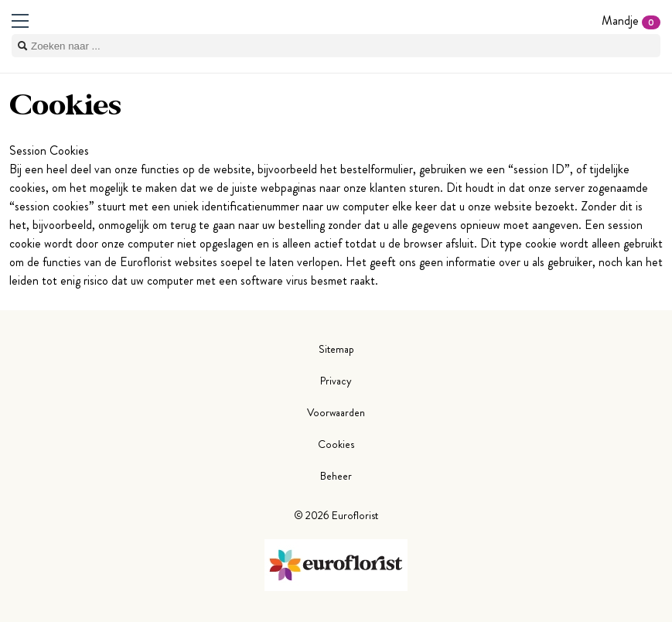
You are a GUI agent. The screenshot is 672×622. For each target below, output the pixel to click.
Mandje (631, 21)
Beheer (336, 476)
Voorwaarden (336, 412)
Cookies (336, 444)
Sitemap (336, 349)
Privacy (336, 381)
